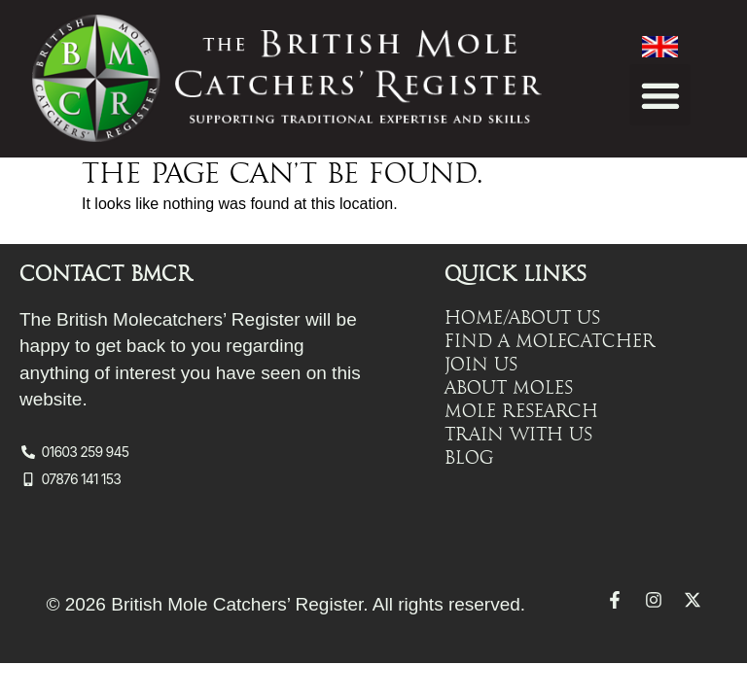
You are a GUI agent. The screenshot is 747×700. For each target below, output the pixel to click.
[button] (660, 95)
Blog (469, 458)
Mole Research (521, 411)
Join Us (481, 365)
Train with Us (518, 435)
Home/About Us (522, 318)
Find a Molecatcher (550, 341)
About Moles (509, 388)
